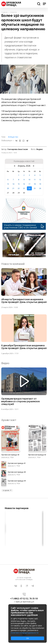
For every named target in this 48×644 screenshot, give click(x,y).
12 (40, 180)
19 (40, 184)
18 (35, 184)
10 (29, 180)
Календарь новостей (24, 161)
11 (35, 180)
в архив (7, 490)
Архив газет (9, 420)
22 (19, 188)
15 (19, 184)
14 (13, 184)
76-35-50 (34, 599)
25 (35, 188)
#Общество (13, 137)
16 (24, 184)
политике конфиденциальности (25, 633)
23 (24, 188)
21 (13, 188)
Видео (5, 363)
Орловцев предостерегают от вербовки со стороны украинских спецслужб (21, 401)
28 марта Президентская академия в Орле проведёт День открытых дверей (24, 301)
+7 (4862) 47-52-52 (19, 599)
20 (8, 188)
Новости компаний (13, 264)
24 (29, 188)
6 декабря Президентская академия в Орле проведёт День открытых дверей (24, 347)
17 (29, 184)
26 (40, 188)
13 (8, 184)
